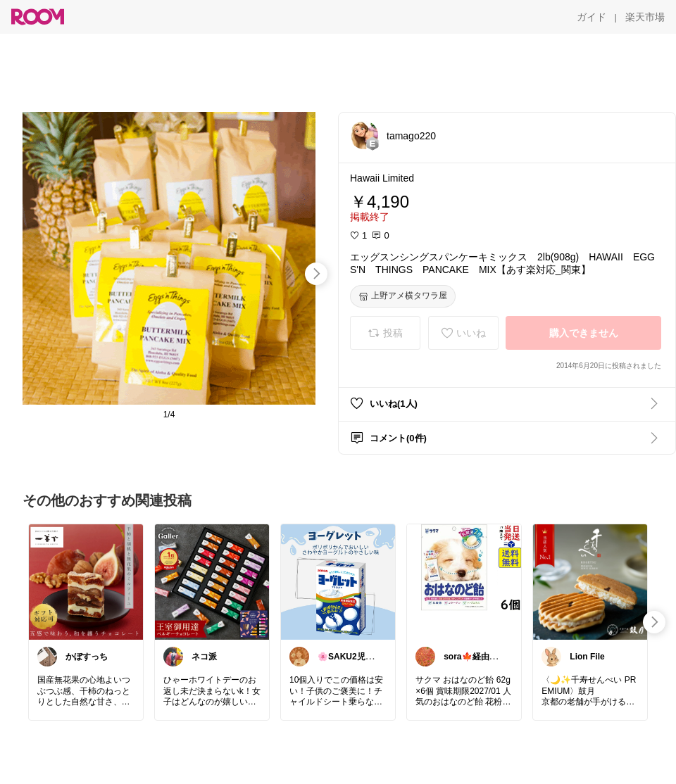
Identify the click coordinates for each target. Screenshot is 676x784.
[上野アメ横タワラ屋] (403, 296)
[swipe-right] (316, 274)
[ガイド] (591, 17)
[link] (86, 581)
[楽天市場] (645, 17)
